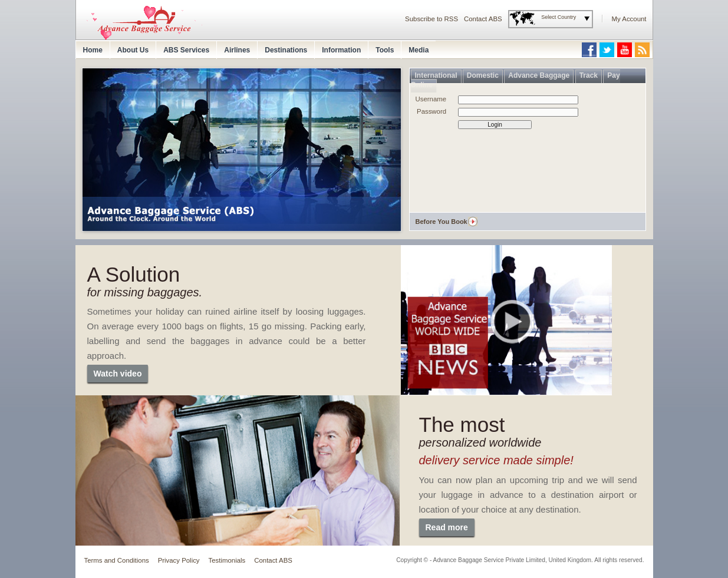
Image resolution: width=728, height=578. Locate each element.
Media (419, 50)
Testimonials (227, 560)
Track (589, 75)
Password (431, 111)
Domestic (483, 75)
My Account (629, 19)
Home (93, 50)
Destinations (286, 50)
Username (431, 99)
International (436, 75)
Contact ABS (483, 19)
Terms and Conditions (117, 560)
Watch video (118, 374)
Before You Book (442, 222)
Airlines (237, 50)
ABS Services (186, 50)
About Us (133, 50)
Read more (447, 527)
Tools (385, 50)
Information (341, 50)
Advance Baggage (539, 75)
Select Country (559, 17)
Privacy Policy (179, 560)
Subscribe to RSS (431, 19)
